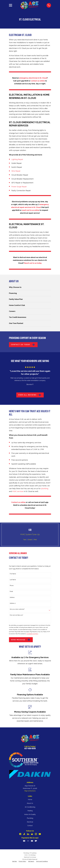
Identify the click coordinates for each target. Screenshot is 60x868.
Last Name (13, 580)
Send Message (21, 640)
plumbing (45, 489)
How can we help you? (16, 615)
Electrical (30, 822)
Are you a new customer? (17, 609)
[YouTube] (40, 834)
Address (12, 597)
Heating (30, 811)
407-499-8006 (30, 748)
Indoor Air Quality (30, 814)
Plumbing (30, 818)
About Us (30, 803)
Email (30, 540)
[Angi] (24, 834)
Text (25, 540)
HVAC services (18, 491)
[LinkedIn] (28, 834)
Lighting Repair (17, 159)
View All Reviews (30, 395)
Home (30, 800)
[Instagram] (36, 834)
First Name (13, 574)
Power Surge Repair (19, 187)
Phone (12, 586)
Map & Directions (30, 791)
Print (35, 540)
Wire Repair (16, 171)
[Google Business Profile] (32, 834)
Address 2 (13, 603)
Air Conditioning (30, 807)
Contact (30, 826)
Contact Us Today (23, 345)
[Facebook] (20, 834)
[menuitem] (30, 287)
